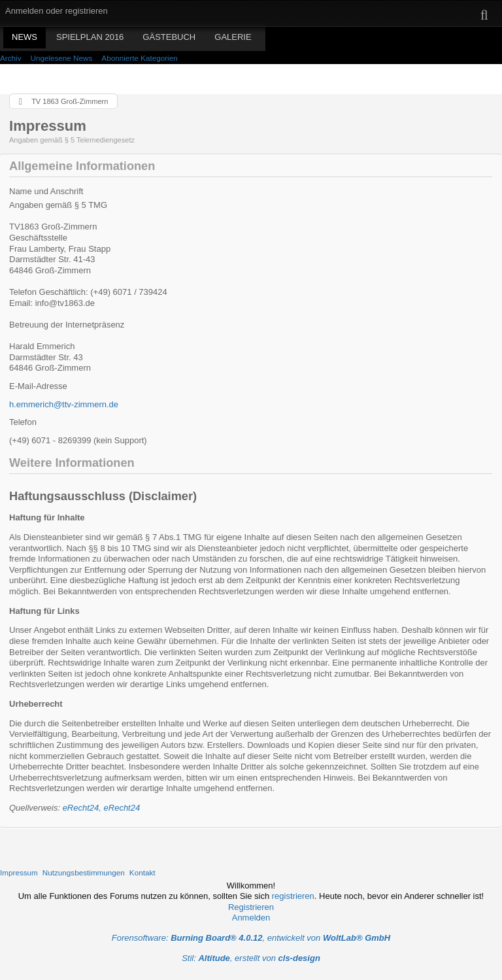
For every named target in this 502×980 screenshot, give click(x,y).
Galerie (233, 37)
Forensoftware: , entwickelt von (251, 938)
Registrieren (251, 907)
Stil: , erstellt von (251, 958)
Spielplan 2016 (90, 37)
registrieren (293, 896)
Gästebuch (169, 37)
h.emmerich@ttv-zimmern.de (64, 404)
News (25, 37)
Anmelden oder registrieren (57, 11)
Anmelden (251, 918)
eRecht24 (81, 808)
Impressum (19, 872)
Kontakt (142, 872)
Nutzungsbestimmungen (84, 872)
